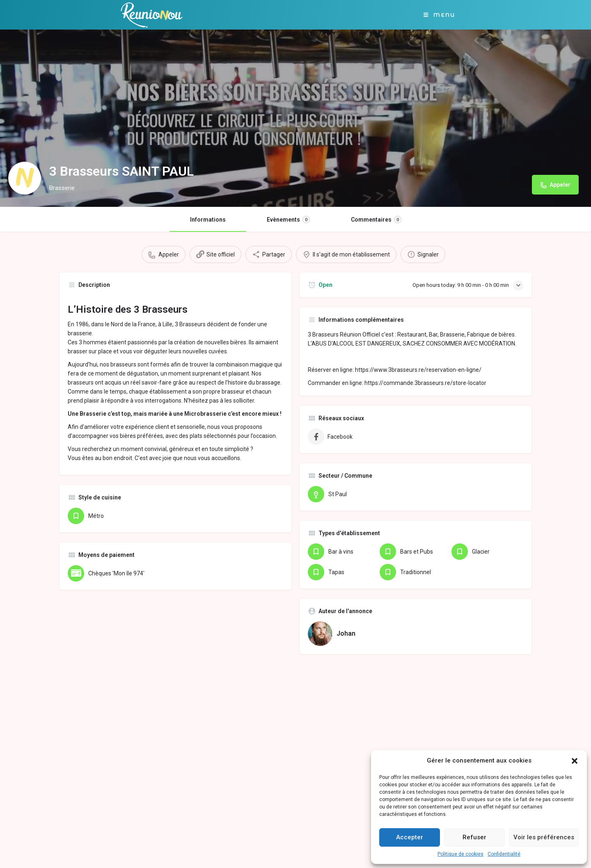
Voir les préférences (544, 837)
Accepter (410, 837)
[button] (575, 761)
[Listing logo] (25, 178)
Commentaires (376, 220)
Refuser (474, 837)
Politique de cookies (460, 854)
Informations (208, 220)
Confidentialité (504, 854)
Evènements (288, 220)
